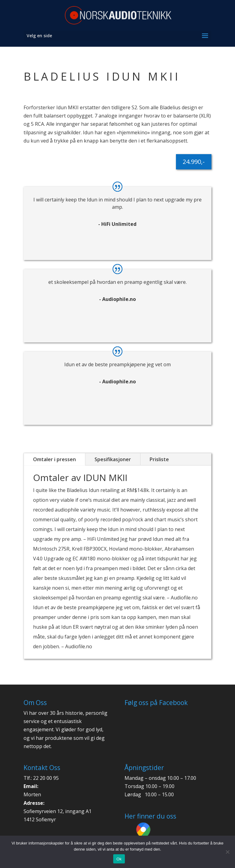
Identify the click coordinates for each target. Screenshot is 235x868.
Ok (119, 859)
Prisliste (159, 459)
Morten (32, 794)
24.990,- (194, 162)
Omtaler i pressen (54, 459)
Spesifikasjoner (113, 459)
